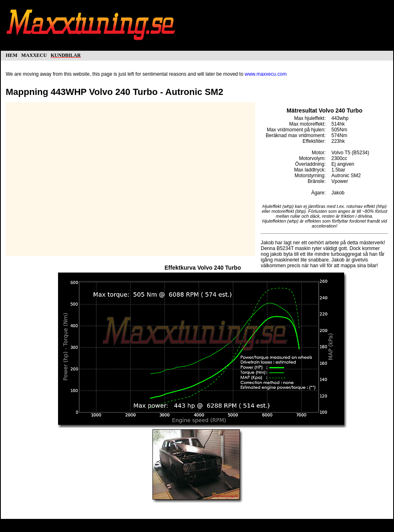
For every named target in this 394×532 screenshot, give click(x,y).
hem (12, 55)
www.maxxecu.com (266, 74)
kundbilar (66, 55)
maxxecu (34, 55)
